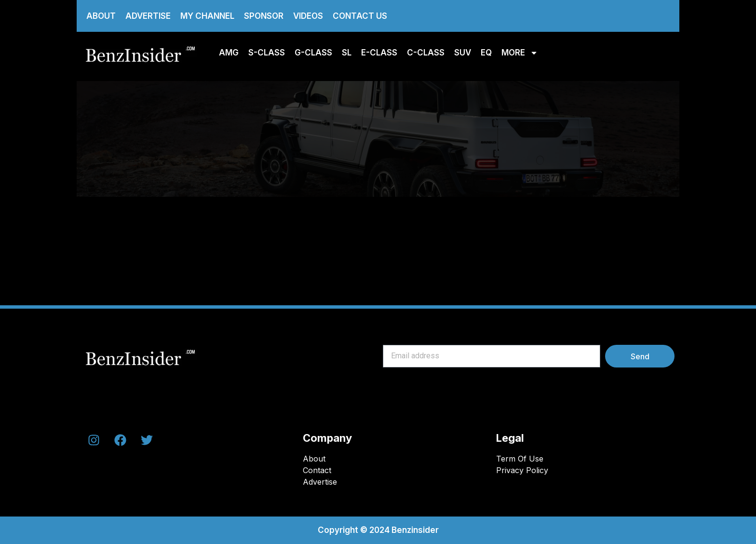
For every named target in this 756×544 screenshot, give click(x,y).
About (101, 16)
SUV (463, 53)
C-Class (426, 53)
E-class (379, 53)
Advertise (148, 16)
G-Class (313, 53)
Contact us (360, 16)
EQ (486, 53)
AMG (229, 53)
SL (347, 53)
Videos (308, 16)
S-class (267, 53)
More (520, 53)
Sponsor (264, 16)
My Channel (207, 16)
